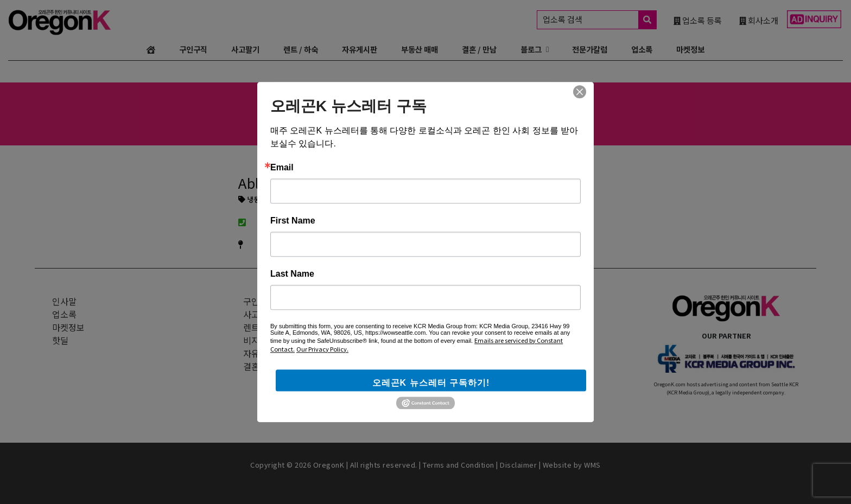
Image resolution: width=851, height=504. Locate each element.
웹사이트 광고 (459, 314)
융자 (448, 121)
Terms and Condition (459, 465)
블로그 (531, 49)
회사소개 (759, 20)
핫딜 (60, 340)
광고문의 (450, 301)
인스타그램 (459, 340)
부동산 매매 (420, 49)
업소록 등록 (698, 20)
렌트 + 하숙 (264, 327)
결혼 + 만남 (264, 366)
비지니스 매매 (269, 340)
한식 (292, 121)
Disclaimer (518, 465)
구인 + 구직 (264, 301)
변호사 (366, 121)
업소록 (642, 49)
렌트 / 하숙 (301, 49)
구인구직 (193, 49)
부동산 (398, 121)
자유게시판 (360, 49)
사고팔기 (245, 49)
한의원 (555, 121)
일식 (315, 121)
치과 (472, 121)
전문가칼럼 (590, 49)
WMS (592, 465)
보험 (425, 121)
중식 (339, 121)
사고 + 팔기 (264, 314)
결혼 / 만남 (479, 49)
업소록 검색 (599, 20)
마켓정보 (690, 49)
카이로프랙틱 (511, 121)
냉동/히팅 (257, 200)
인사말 (64, 301)
